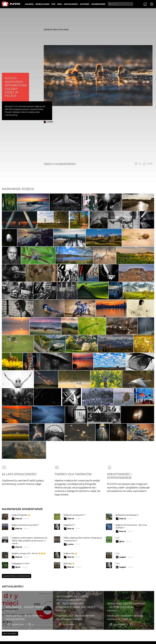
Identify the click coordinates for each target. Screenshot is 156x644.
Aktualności (13, 606)
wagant (123, 577)
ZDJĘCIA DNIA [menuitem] (42, 4)
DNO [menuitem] (60, 4)
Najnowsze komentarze (22, 529)
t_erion (50, 122)
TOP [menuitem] (53, 4)
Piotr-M (19, 539)
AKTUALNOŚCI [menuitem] (71, 4)
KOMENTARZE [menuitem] (98, 4)
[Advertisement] (98, 143)
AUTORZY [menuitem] (85, 4)
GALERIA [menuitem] (29, 4)
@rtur (122, 561)
